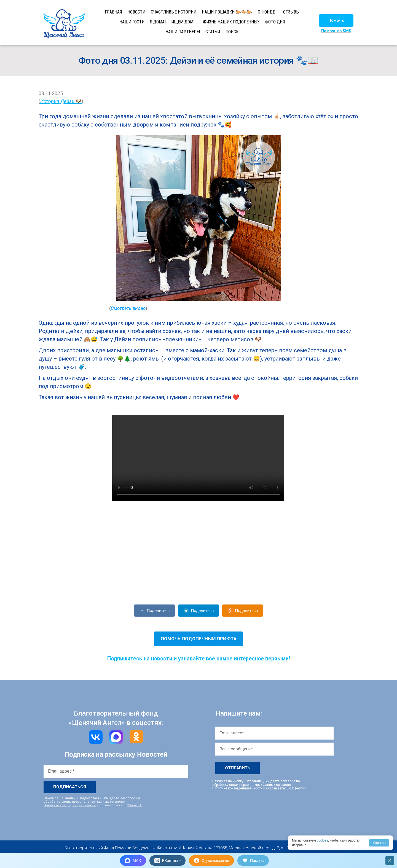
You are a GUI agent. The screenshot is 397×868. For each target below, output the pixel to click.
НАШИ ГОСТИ (132, 22)
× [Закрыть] (390, 860)
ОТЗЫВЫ (291, 12)
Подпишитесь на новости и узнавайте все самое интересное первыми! (199, 659)
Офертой (134, 805)
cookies (322, 840)
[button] (336, 21)
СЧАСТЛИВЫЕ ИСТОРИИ (174, 12)
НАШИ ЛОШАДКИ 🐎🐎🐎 (227, 12)
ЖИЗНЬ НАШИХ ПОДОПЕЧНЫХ (231, 22)
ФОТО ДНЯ (275, 22)
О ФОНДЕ (266, 12)
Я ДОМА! (158, 22)
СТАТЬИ (213, 32)
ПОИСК (232, 32)
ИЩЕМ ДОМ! (183, 22)
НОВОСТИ (136, 12)
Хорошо (379, 843)
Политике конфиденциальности (70, 805)
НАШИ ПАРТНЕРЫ (183, 32)
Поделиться (155, 611)
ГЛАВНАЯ (113, 12)
